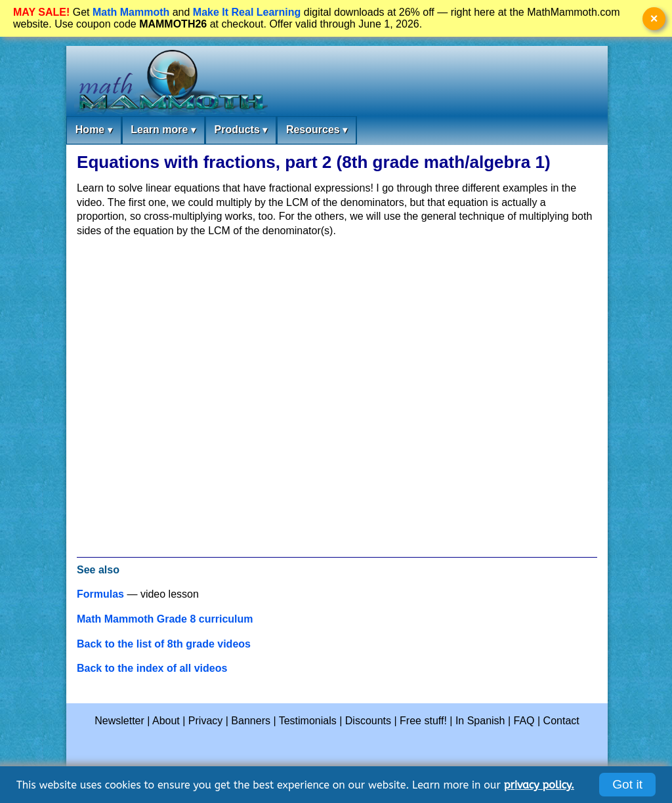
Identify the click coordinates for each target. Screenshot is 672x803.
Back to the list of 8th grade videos (164, 644)
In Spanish (480, 721)
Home (94, 130)
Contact (561, 721)
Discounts (368, 721)
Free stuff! (423, 721)
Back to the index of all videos (152, 668)
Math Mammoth (131, 12)
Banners (251, 721)
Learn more (163, 130)
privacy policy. (539, 785)
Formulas (100, 594)
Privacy (205, 721)
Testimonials (308, 721)
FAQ (524, 721)
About (166, 721)
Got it (627, 784)
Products (241, 130)
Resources (317, 130)
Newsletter (119, 721)
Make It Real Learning (247, 12)
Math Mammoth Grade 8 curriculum (165, 619)
